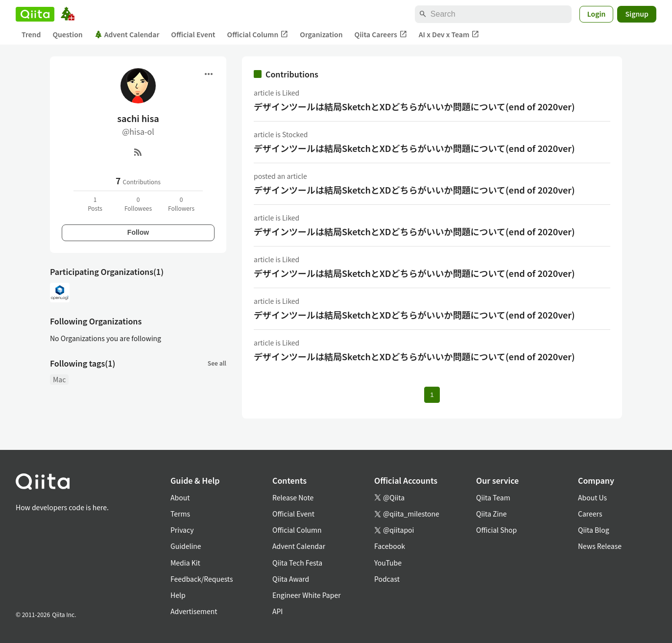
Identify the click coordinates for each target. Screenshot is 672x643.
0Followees (138, 204)
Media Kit (185, 563)
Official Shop (496, 530)
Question (67, 34)
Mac (59, 379)
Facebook (390, 546)
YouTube (388, 563)
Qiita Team (493, 497)
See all (217, 363)
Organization (321, 34)
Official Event (193, 34)
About (180, 497)
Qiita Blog (594, 530)
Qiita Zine (492, 514)
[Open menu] (209, 74)
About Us (592, 497)
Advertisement (194, 611)
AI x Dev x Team (449, 35)
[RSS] (138, 152)
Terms (180, 514)
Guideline (186, 546)
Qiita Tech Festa (297, 563)
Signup (637, 14)
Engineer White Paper (307, 595)
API (277, 611)
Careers (590, 514)
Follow (138, 232)
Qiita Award (291, 579)
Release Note (293, 497)
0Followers (181, 204)
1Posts (95, 204)
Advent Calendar (127, 34)
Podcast (387, 579)
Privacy (182, 530)
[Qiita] (35, 14)
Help (178, 595)
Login (597, 14)
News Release (600, 546)
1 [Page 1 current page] (432, 395)
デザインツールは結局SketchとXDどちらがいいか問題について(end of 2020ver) (414, 106)
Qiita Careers (381, 35)
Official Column (258, 35)
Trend (31, 34)
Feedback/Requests (202, 579)
